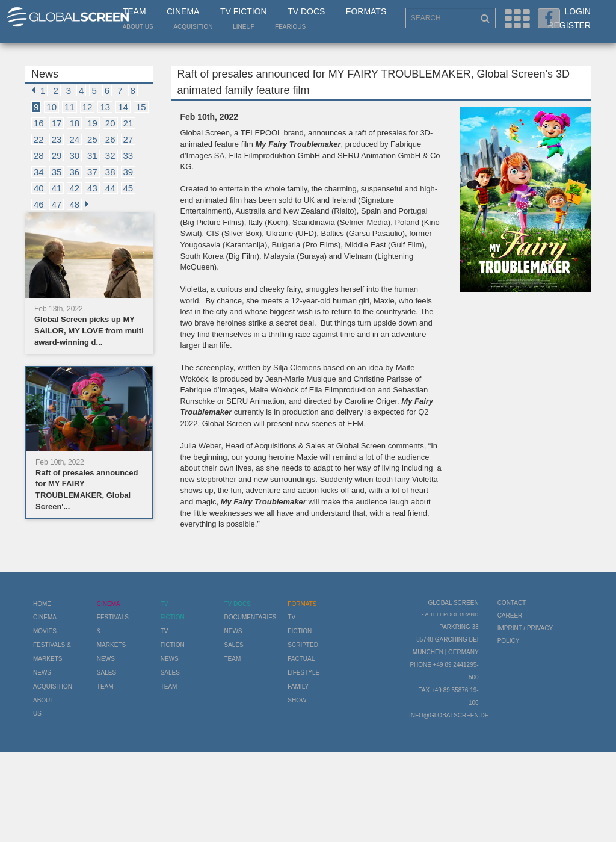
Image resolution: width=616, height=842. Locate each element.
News (42, 673)
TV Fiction (244, 11)
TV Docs (306, 11)
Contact (512, 603)
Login (577, 11)
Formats (366, 11)
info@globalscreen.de (449, 715)
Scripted (303, 645)
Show (297, 700)
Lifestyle (303, 673)
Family (298, 686)
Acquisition (193, 27)
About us (138, 27)
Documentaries (250, 617)
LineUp (244, 27)
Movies (45, 631)
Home (42, 604)
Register (569, 25)
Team (134, 11)
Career (510, 615)
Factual (301, 659)
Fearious (290, 27)
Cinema (183, 11)
